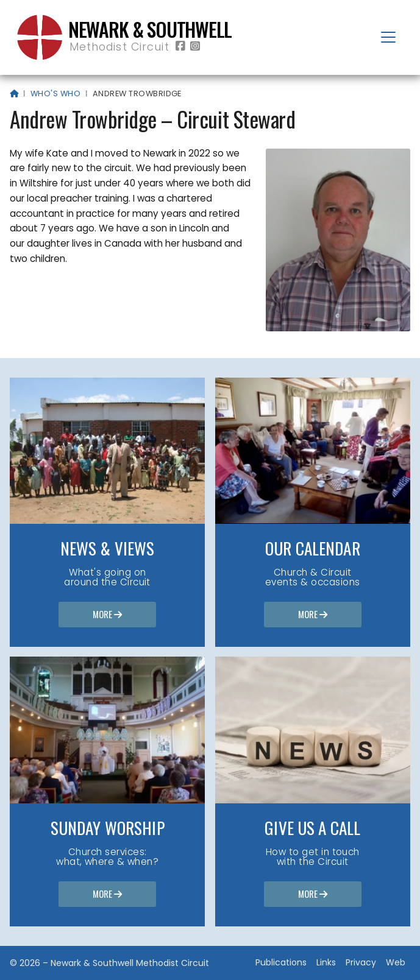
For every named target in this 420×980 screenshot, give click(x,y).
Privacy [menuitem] (361, 962)
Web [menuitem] (396, 962)
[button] (388, 37)
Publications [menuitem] (281, 962)
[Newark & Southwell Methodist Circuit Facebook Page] (180, 47)
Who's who (55, 93)
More (107, 615)
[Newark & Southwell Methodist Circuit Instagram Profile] (195, 47)
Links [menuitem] (326, 962)
